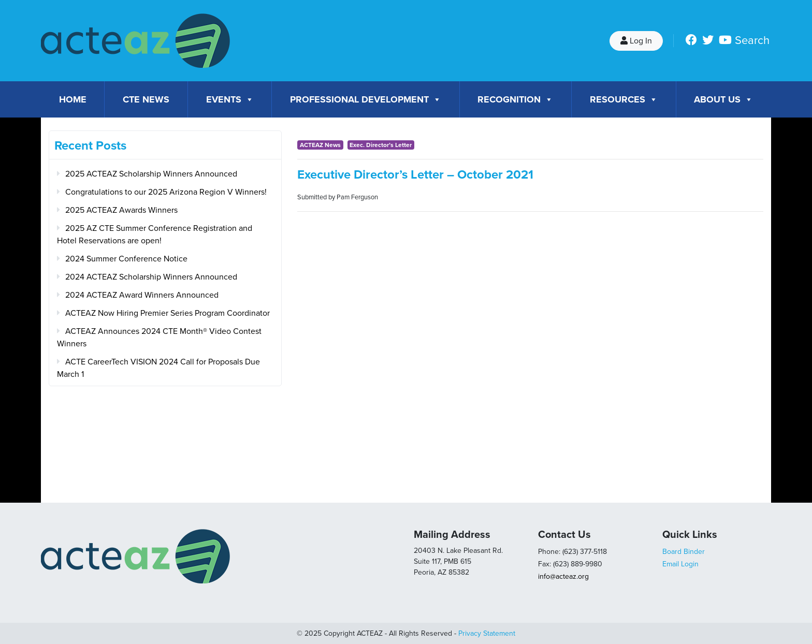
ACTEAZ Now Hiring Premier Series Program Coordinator (168, 313)
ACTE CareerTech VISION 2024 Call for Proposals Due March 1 (158, 368)
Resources (624, 99)
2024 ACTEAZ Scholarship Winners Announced (151, 277)
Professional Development (366, 99)
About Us (723, 99)
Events (230, 99)
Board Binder (684, 552)
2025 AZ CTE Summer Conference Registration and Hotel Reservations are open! (155, 235)
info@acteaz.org (563, 576)
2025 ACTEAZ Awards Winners (121, 210)
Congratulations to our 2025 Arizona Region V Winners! (166, 192)
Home (73, 99)
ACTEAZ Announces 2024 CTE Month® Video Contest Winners (159, 338)
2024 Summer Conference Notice (126, 259)
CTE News (146, 99)
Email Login (680, 564)
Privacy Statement (487, 633)
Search (752, 40)
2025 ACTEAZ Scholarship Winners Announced (151, 174)
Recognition (515, 99)
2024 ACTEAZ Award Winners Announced (142, 295)
